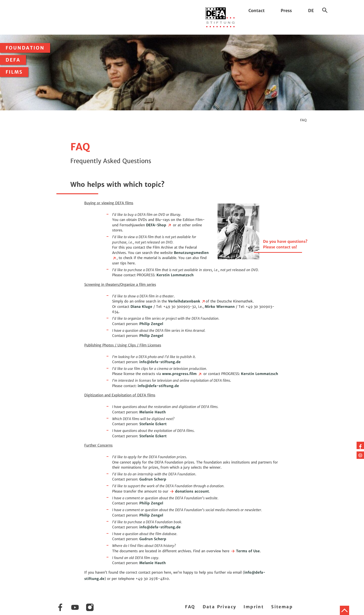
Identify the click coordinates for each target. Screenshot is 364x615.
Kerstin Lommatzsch (175, 275)
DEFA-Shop (159, 225)
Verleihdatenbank (187, 301)
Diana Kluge (141, 307)
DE (311, 11)
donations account (189, 491)
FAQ (190, 607)
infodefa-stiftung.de (160, 362)
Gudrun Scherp (153, 479)
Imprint (254, 607)
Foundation (25, 48)
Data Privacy (219, 607)
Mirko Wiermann (220, 307)
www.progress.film (182, 374)
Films (14, 72)
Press (286, 11)
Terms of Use (245, 551)
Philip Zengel (151, 324)
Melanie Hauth (153, 412)
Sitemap (282, 607)
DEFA (13, 60)
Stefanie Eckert (153, 424)
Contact (257, 11)
